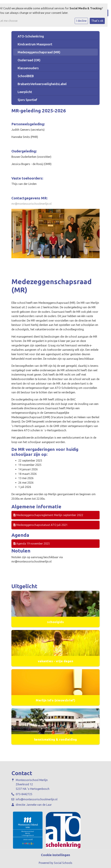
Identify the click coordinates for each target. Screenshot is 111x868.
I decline (81, 21)
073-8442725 (24, 794)
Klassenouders (28, 68)
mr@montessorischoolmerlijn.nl (31, 204)
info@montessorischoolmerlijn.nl (37, 799)
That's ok (97, 21)
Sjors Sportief (27, 100)
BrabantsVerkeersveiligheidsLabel (42, 84)
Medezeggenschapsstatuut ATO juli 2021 (41, 525)
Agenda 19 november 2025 (32, 544)
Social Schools (63, 863)
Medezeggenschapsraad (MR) (39, 52)
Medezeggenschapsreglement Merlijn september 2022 (48, 515)
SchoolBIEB (26, 76)
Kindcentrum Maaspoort (35, 44)
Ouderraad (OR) (29, 60)
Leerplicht (25, 92)
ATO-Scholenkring (31, 36)
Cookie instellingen (55, 855)
